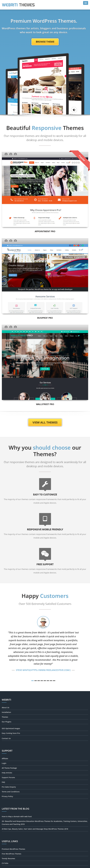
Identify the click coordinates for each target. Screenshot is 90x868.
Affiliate (5, 758)
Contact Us (6, 738)
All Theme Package (9, 768)
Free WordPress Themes (12, 854)
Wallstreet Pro (45, 404)
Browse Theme (45, 42)
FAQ (3, 782)
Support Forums (8, 777)
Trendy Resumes (8, 858)
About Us (6, 707)
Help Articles (7, 773)
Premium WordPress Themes (13, 849)
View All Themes (45, 422)
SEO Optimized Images (11, 728)
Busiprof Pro (45, 318)
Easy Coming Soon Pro (11, 733)
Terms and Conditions (11, 792)
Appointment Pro (45, 231)
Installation (6, 712)
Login (4, 763)
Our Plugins (7, 722)
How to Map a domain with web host (17, 816)
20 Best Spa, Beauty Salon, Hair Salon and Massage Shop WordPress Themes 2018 (35, 829)
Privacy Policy (7, 796)
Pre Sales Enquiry (9, 787)
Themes (5, 717)
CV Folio (5, 863)
